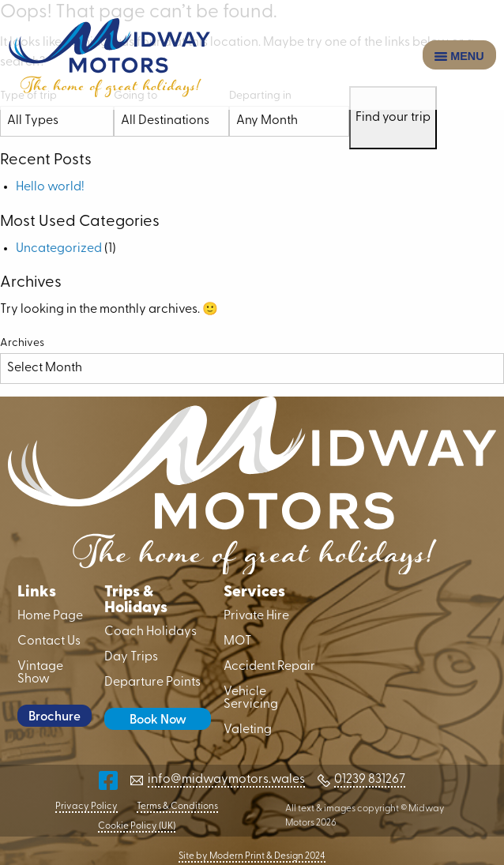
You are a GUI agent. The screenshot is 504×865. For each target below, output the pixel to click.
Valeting (248, 730)
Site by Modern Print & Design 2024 (252, 856)
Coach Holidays (150, 632)
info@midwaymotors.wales (226, 780)
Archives (22, 343)
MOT (238, 641)
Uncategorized (59, 249)
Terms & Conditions (177, 807)
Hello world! (50, 187)
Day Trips (131, 657)
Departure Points (152, 683)
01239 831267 (370, 780)
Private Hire (256, 616)
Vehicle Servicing (251, 698)
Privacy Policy (87, 807)
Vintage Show (40, 673)
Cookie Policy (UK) (137, 826)
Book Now (158, 720)
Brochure (55, 717)
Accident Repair (269, 667)
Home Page (50, 616)
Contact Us (49, 641)
